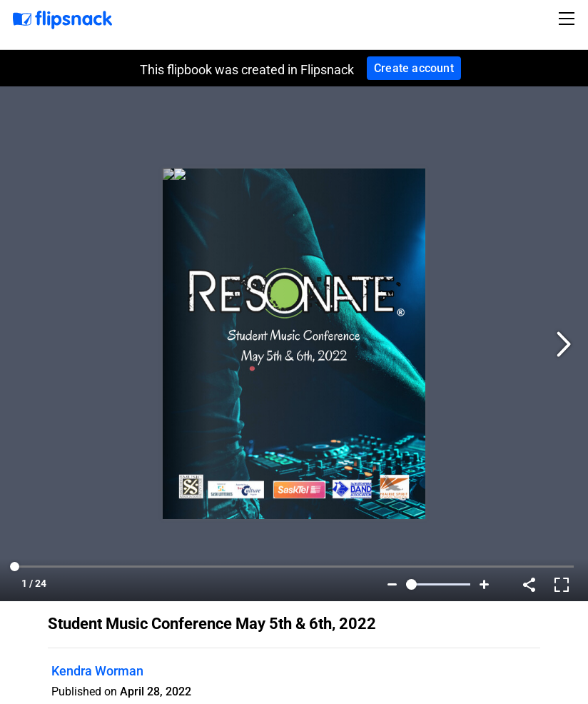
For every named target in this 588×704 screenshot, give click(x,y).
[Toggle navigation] (569, 19)
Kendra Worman (97, 671)
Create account (414, 68)
